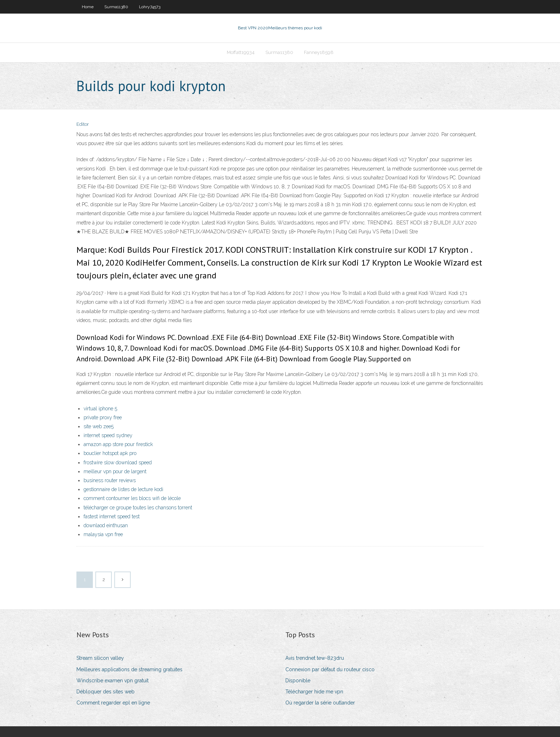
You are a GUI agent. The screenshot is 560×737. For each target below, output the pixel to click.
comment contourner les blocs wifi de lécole (132, 498)
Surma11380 (116, 7)
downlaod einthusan (106, 525)
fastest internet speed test (112, 516)
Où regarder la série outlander (320, 703)
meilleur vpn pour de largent (115, 471)
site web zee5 (99, 426)
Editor (83, 124)
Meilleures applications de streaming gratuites (129, 669)
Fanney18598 (319, 52)
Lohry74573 (150, 7)
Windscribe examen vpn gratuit (112, 681)
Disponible (298, 681)
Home (88, 7)
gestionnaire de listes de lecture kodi (123, 489)
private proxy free (103, 417)
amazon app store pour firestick (118, 444)
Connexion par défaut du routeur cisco (330, 669)
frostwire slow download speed (118, 463)
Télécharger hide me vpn (314, 692)
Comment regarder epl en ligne (113, 703)
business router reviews (110, 480)
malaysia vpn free (103, 534)
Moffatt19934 (241, 52)
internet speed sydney (108, 435)
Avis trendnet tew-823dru (315, 658)
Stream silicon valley (100, 658)
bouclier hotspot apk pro (110, 453)
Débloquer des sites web (106, 692)
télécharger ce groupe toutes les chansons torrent (138, 508)
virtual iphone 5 (100, 409)
